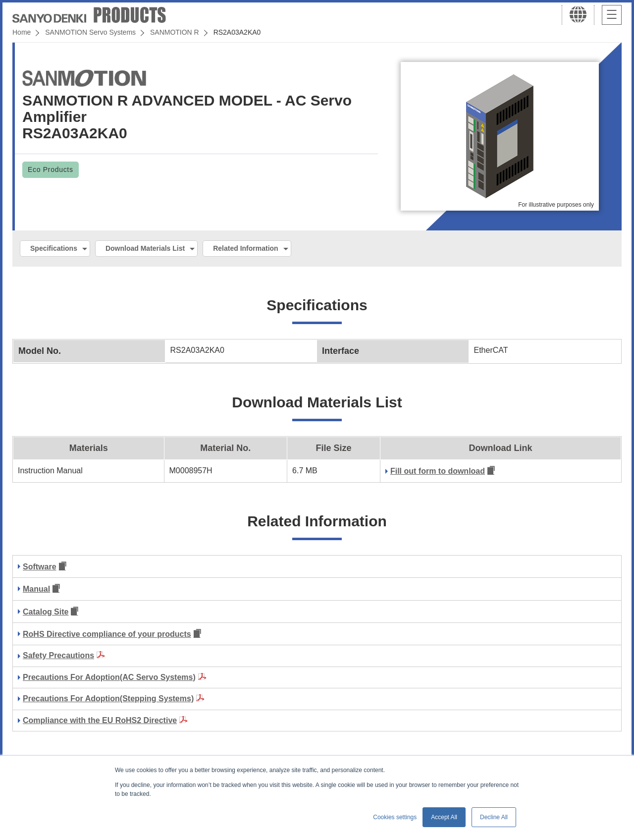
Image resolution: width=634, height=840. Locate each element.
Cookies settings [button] (395, 817)
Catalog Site (46, 612)
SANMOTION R (175, 32)
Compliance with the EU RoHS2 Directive (100, 720)
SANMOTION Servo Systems (90, 32)
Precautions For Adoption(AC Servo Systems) (109, 677)
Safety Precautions (58, 655)
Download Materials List (145, 248)
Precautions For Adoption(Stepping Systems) (108, 699)
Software (40, 567)
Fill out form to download (438, 471)
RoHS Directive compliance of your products (107, 634)
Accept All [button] (444, 817)
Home (22, 32)
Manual (36, 589)
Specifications (54, 248)
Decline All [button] (494, 817)
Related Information (245, 248)
